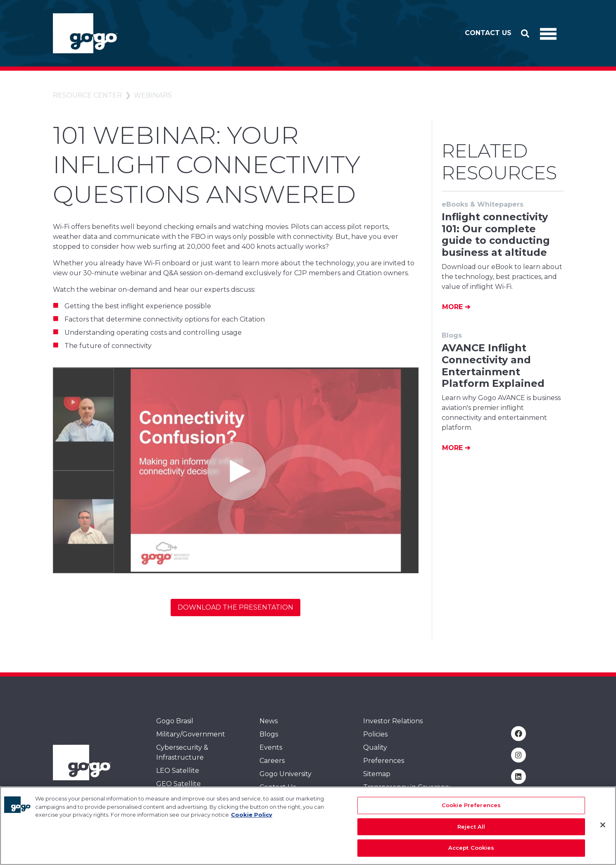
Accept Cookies (471, 848)
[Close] (603, 825)
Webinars (153, 95)
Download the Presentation (235, 607)
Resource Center (87, 95)
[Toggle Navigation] (548, 33)
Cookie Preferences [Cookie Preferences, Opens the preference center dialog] (471, 805)
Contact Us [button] (488, 33)
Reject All (471, 827)
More (453, 307)
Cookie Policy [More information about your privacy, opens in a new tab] (252, 815)
